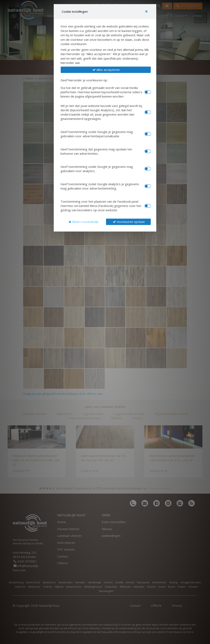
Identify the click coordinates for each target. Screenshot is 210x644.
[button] (106, 70)
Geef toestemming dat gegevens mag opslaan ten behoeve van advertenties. (96, 151)
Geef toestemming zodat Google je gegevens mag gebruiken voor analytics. (97, 169)
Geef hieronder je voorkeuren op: (84, 80)
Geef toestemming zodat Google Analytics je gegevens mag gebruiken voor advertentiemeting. (100, 186)
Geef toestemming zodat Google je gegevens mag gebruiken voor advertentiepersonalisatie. (97, 134)
